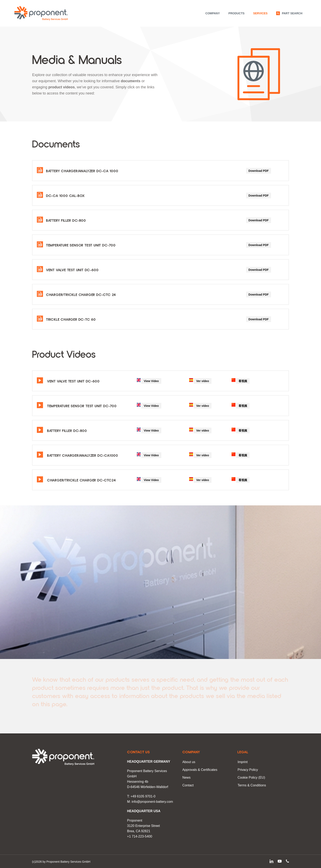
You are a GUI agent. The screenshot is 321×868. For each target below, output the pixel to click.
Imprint (242, 762)
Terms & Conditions (252, 785)
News (186, 777)
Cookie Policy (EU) (251, 777)
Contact (188, 785)
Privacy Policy (248, 770)
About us (189, 762)
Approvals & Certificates (200, 770)
